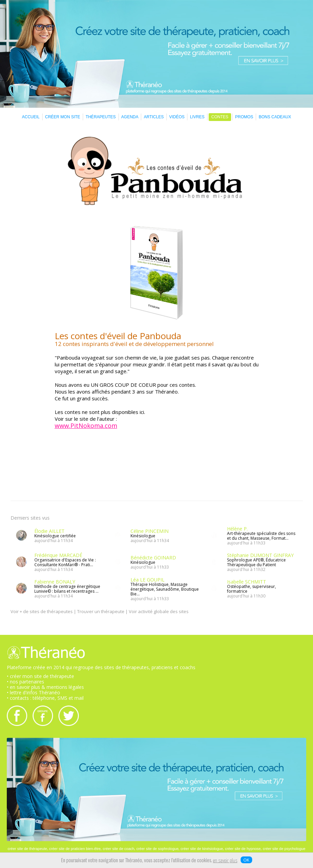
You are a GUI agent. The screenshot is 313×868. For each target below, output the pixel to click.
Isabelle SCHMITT (247, 582)
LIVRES (197, 117)
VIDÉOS (177, 117)
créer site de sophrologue (157, 849)
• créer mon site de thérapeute (40, 676)
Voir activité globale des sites (159, 611)
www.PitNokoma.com (86, 426)
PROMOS (244, 117)
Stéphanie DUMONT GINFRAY (260, 555)
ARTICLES (154, 117)
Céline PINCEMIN (150, 531)
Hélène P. (237, 529)
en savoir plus (225, 861)
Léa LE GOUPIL (147, 580)
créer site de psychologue (284, 849)
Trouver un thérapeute (101, 611)
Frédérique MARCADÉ (58, 555)
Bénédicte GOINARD (153, 558)
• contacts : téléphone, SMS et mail (45, 698)
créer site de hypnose (243, 849)
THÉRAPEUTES (101, 117)
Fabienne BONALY (55, 582)
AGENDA (130, 117)
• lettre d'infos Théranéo (33, 692)
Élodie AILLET (49, 531)
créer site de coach (118, 849)
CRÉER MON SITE (63, 117)
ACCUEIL (31, 117)
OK (246, 860)
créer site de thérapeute (27, 849)
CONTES (220, 117)
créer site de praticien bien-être (75, 849)
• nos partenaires (25, 682)
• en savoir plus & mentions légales (45, 687)
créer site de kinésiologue (202, 849)
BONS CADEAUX (275, 117)
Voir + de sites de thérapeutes (42, 611)
